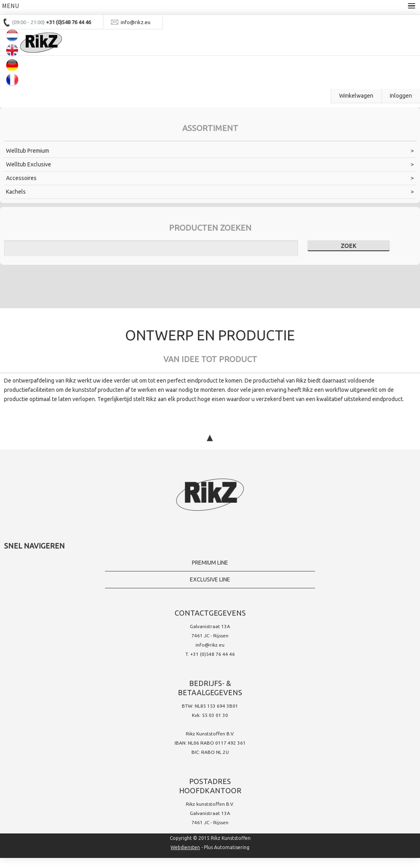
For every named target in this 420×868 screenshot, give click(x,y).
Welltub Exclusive (29, 164)
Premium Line (210, 563)
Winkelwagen (356, 96)
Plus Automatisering (227, 847)
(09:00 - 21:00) (29, 22)
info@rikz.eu (210, 645)
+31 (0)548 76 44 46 (213, 654)
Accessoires (21, 178)
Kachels (16, 192)
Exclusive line (210, 579)
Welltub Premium (28, 151)
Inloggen (401, 96)
